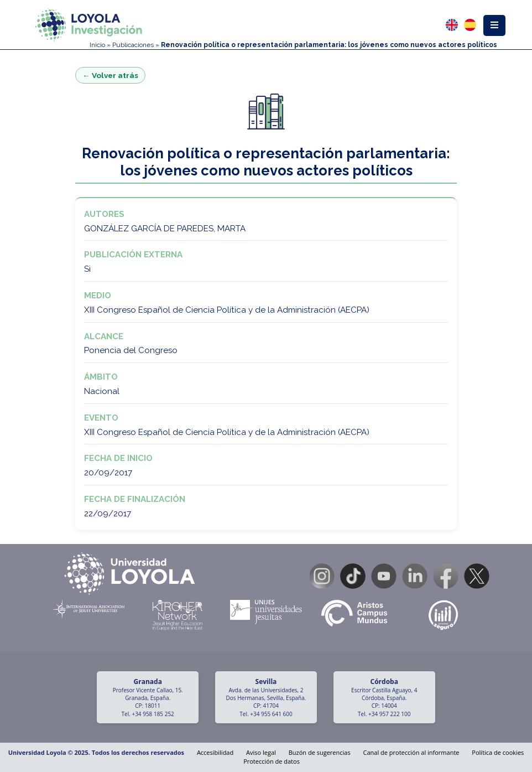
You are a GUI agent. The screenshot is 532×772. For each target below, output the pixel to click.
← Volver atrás (110, 75)
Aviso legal (261, 752)
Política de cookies (498, 752)
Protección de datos (272, 761)
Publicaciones (133, 45)
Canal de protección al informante (411, 752)
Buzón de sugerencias (320, 752)
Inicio (97, 45)
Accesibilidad (215, 752)
